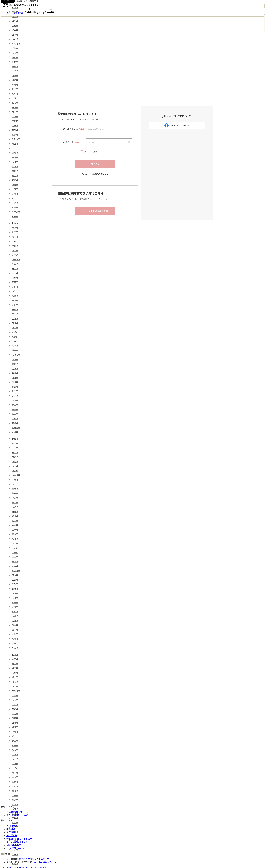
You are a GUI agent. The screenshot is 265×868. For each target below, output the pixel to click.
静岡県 (15, 85)
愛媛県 (15, 176)
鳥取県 (15, 153)
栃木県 (15, 57)
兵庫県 (15, 126)
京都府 (15, 121)
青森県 (15, 12)
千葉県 (15, 48)
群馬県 (15, 66)
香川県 (15, 166)
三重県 (15, 98)
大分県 (15, 203)
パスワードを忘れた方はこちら (95, 174)
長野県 (15, 71)
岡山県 (15, 144)
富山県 (15, 103)
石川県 (15, 107)
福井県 (15, 112)
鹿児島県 (16, 212)
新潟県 (15, 80)
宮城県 (15, 26)
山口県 (15, 162)
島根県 (15, 157)
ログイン (95, 164)
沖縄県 (15, 216)
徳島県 (15, 171)
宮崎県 (15, 207)
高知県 (15, 180)
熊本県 (15, 198)
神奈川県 (16, 44)
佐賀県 (15, 189)
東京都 (15, 39)
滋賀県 (15, 135)
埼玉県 (15, 53)
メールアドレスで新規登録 (95, 211)
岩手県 (15, 21)
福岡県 (15, 185)
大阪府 (15, 116)
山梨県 (15, 76)
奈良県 (15, 130)
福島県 (15, 30)
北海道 (15, 7)
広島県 (15, 148)
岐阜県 (15, 94)
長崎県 (15, 194)
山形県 (15, 35)
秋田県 (15, 17)
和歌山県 (16, 139)
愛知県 (15, 89)
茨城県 (15, 62)
